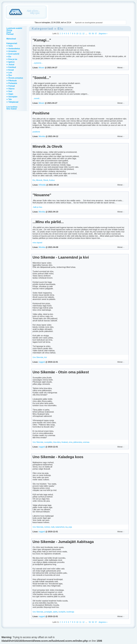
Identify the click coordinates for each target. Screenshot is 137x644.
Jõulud (11, 65)
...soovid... (37, 98)
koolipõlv (62, 612)
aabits (55, 612)
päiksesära (78, 442)
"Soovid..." (42, 78)
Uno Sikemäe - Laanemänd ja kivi (61, 257)
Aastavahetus (14, 49)
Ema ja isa (13, 59)
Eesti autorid (14, 54)
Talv (10, 99)
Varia (11, 46)
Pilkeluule (13, 81)
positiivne (36, 132)
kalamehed (60, 527)
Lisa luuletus (12, 107)
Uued (9, 32)
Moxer (41, 68)
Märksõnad (11, 39)
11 (80, 34)
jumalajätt (48, 612)
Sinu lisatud (12, 109)
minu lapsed (37, 243)
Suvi (10, 91)
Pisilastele (13, 83)
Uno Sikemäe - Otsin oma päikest (61, 372)
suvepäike (48, 442)
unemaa (86, 442)
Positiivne (41, 113)
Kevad (11, 70)
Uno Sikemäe (38, 357)
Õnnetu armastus (16, 78)
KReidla (42, 185)
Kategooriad (42, 29)
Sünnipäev (13, 97)
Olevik (46, 180)
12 (83, 34)
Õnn (10, 75)
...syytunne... (38, 63)
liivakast (65, 442)
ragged (42, 362)
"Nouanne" (42, 195)
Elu (10, 57)
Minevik (39, 180)
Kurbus (52, 180)
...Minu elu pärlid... (48, 222)
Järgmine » (103, 34)
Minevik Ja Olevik (48, 146)
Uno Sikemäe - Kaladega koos (58, 457)
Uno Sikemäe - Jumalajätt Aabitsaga (63, 542)
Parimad (10, 34)
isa (66, 527)
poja (70, 527)
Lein (10, 73)
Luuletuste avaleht (14, 28)
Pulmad (12, 86)
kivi (45, 357)
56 (93, 34)
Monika (42, 136)
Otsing (9, 30)
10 (77, 34)
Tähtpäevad (13, 102)
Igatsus (12, 62)
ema (71, 442)
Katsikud (12, 67)
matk (53, 527)
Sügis (11, 94)
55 (90, 34)
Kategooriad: (12, 43)
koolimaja (70, 612)
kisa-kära (57, 442)
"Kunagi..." (42, 40)
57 (96, 34)
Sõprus (11, 89)
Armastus (12, 51)
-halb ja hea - (38, 207)
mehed (47, 527)
